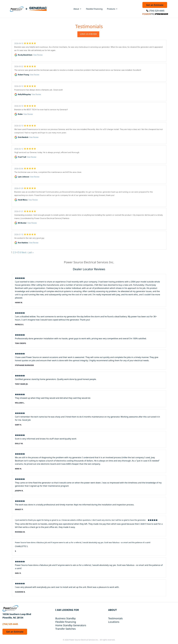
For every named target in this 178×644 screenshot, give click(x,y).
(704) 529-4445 (157, 11)
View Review (38, 55)
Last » (31, 252)
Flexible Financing (94, 9)
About (77, 9)
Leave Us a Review (88, 34)
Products (112, 9)
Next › (24, 252)
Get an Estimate (155, 5)
